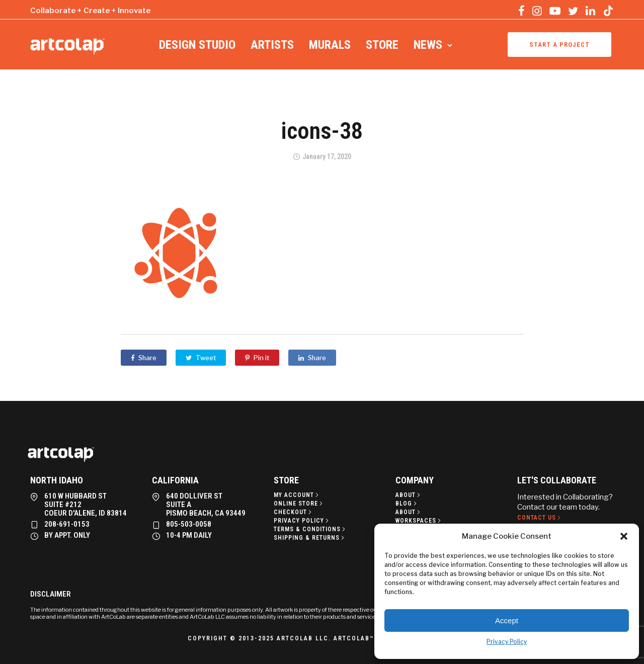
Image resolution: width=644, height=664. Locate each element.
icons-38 (322, 131)
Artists (272, 45)
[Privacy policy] (302, 521)
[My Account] (297, 495)
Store (382, 45)
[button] (624, 536)
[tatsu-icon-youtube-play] (555, 11)
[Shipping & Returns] (310, 538)
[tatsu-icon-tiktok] (608, 11)
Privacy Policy (507, 642)
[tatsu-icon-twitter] (573, 11)
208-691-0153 (67, 524)
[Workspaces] (419, 521)
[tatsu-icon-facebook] (521, 11)
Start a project (559, 45)
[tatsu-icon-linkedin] (590, 11)
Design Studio (197, 45)
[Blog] (407, 504)
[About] (409, 495)
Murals (330, 45)
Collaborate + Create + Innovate (90, 11)
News (428, 45)
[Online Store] (299, 504)
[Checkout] (294, 512)
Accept (507, 620)
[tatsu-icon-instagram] (537, 11)
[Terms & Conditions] (310, 529)
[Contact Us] (540, 518)
